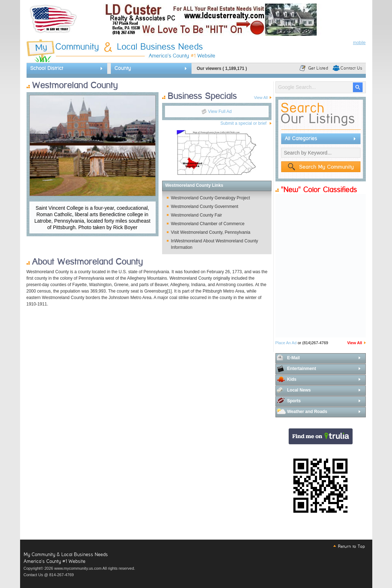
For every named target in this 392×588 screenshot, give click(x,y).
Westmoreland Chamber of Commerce (208, 224)
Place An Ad (286, 343)
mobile (359, 43)
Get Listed (318, 68)
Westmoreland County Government (205, 207)
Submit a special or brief (243, 123)
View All (355, 343)
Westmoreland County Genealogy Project (211, 198)
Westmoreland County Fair (197, 215)
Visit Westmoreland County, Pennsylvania (211, 232)
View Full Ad (220, 112)
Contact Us (351, 68)
